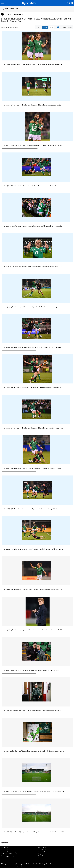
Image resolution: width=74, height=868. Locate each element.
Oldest (52, 27)
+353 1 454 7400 (11, 856)
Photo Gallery (42, 852)
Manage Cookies (35, 866)
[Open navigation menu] (2, 3)
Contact (41, 858)
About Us (41, 856)
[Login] (69, 3)
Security (26, 866)
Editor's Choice (64, 27)
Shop (40, 854)
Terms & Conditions (7, 866)
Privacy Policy (18, 866)
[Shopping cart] (72, 3)
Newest (45, 27)
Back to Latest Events (12, 14)
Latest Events (42, 850)
